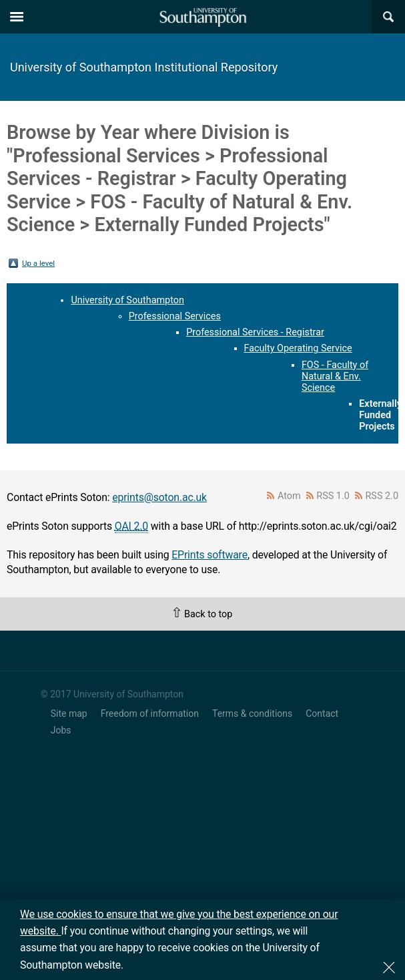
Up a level (38, 263)
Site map (69, 713)
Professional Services (175, 316)
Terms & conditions (252, 713)
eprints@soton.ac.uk (159, 497)
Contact (322, 713)
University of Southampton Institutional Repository (144, 67)
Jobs (61, 730)
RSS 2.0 (382, 496)
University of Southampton (127, 300)
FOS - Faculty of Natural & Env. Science (335, 376)
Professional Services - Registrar (255, 332)
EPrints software (210, 555)
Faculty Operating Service (298, 348)
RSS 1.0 (333, 496)
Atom (289, 496)
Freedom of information (150, 713)
